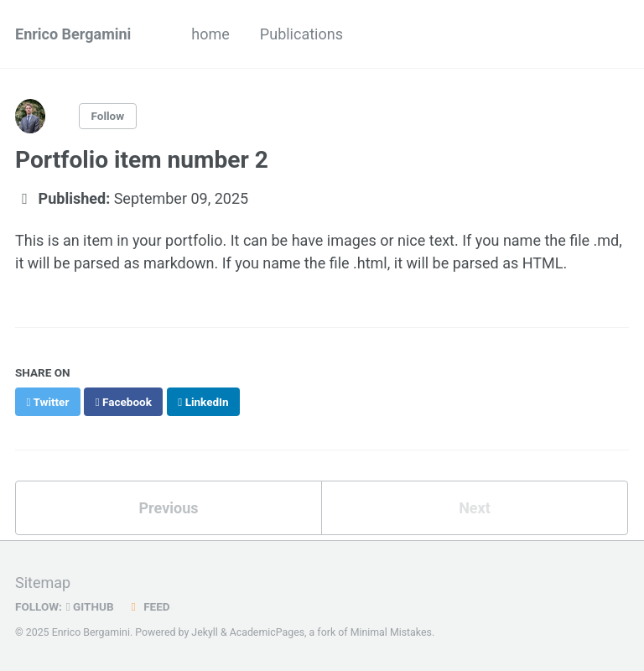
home (210, 34)
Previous (169, 508)
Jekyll (205, 632)
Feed (148, 606)
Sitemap (43, 583)
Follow (108, 116)
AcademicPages (267, 632)
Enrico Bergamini (73, 34)
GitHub (90, 606)
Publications (301, 34)
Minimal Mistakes (391, 632)
